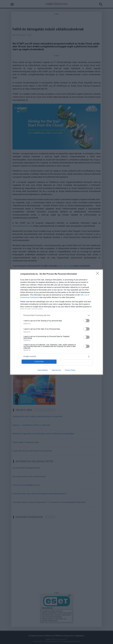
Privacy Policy (70, 370)
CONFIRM (39, 362)
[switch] (86, 321)
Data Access (56, 370)
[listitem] (56, 315)
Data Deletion (43, 370)
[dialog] (56, 322)
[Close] (98, 274)
